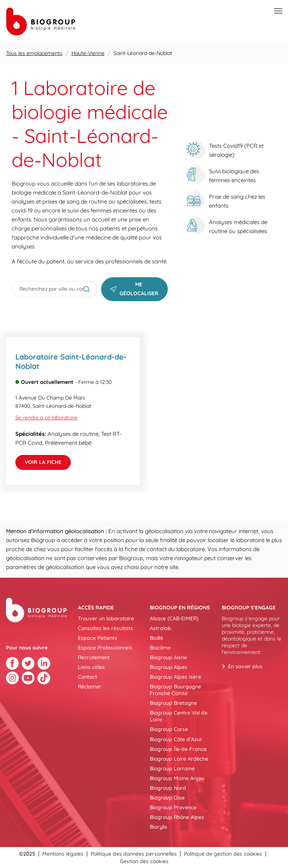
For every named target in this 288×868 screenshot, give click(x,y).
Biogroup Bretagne (173, 703)
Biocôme (160, 648)
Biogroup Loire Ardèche (179, 759)
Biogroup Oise (167, 798)
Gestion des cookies (144, 861)
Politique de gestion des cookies (223, 854)
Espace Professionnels (105, 648)
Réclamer (90, 687)
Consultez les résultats (105, 628)
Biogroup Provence (173, 807)
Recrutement (94, 657)
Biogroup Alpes (169, 667)
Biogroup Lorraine (172, 768)
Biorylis (159, 827)
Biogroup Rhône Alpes (177, 817)
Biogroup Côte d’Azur (176, 739)
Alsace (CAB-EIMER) (174, 618)
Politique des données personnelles (134, 854)
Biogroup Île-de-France (178, 749)
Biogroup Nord (168, 788)
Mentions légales (63, 854)
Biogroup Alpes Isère (175, 677)
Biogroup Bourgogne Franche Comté (175, 690)
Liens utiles (91, 667)
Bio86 (157, 638)
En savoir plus (245, 666)
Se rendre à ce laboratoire (46, 418)
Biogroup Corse (169, 729)
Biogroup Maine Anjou (177, 778)
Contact (87, 677)
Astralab (160, 628)
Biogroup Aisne (168, 657)
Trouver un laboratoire (106, 618)
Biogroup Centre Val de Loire (179, 716)
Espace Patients (98, 638)
